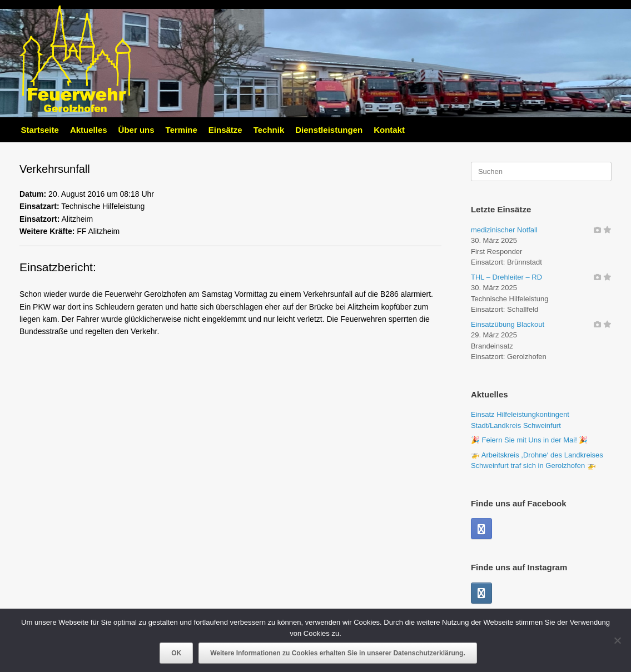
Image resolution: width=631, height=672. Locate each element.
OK (176, 653)
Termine (182, 130)
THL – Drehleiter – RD (506, 277)
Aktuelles (89, 130)
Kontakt (389, 130)
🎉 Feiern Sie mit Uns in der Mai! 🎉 (529, 440)
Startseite (40, 130)
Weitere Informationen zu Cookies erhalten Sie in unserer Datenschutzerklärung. (338, 653)
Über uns (136, 130)
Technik (269, 130)
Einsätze (225, 130)
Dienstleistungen (329, 130)
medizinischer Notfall (504, 230)
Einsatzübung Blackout (508, 324)
